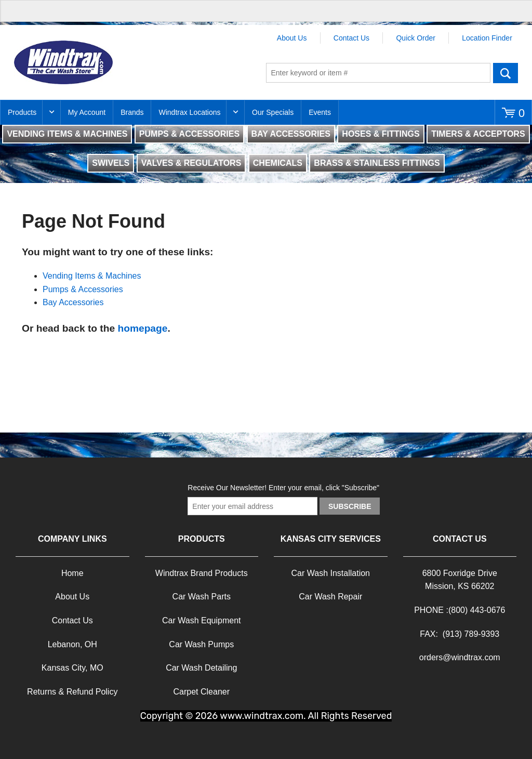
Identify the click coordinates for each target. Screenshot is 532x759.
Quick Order (415, 38)
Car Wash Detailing (201, 668)
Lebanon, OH (72, 644)
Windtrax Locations (189, 112)
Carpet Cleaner (202, 692)
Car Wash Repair (330, 597)
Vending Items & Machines (92, 276)
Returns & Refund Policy (72, 692)
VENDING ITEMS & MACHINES (67, 134)
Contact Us (351, 38)
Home (72, 573)
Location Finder (487, 38)
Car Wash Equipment (201, 620)
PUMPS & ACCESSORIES (189, 134)
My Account (87, 112)
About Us (292, 38)
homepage (142, 328)
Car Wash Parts (202, 597)
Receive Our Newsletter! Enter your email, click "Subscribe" (283, 488)
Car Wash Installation (331, 573)
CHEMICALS (278, 163)
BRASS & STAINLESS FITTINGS (377, 163)
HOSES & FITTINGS (381, 134)
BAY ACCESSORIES (291, 134)
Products (22, 112)
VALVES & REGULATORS (191, 163)
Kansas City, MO (72, 668)
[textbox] (378, 73)
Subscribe (350, 506)
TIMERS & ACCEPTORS (478, 134)
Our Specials (273, 112)
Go (506, 73)
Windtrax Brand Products (202, 573)
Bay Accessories (73, 302)
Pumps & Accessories (83, 289)
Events (320, 112)
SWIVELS (111, 163)
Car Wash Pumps (201, 644)
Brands (132, 112)
